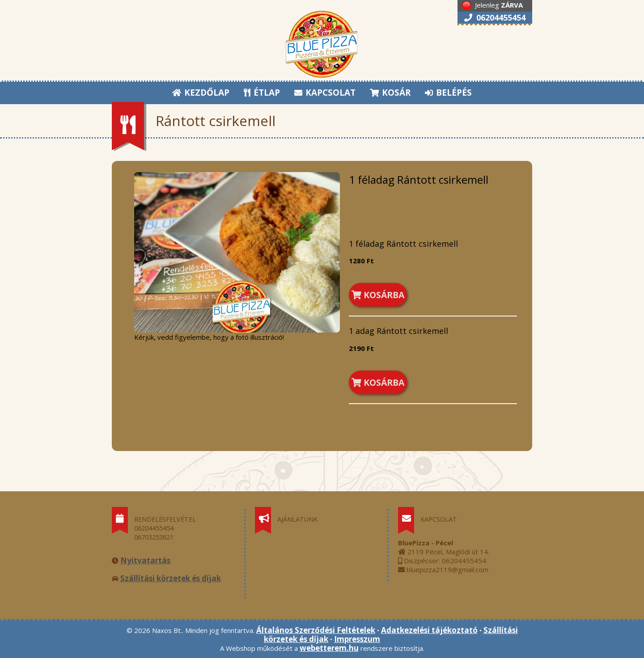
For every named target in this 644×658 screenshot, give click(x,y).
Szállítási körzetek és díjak (171, 578)
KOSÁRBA (378, 295)
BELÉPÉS (448, 93)
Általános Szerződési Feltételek (316, 630)
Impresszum (357, 639)
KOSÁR (390, 93)
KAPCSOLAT (325, 93)
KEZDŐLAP (201, 93)
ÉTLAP (262, 93)
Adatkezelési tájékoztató (429, 630)
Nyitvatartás (145, 560)
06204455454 (495, 17)
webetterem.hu (329, 648)
